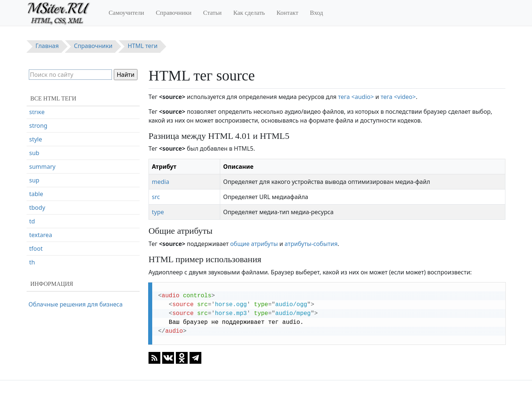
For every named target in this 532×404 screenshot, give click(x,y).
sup (34, 213)
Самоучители (126, 13)
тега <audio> (356, 97)
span (36, 131)
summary (42, 199)
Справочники (174, 13)
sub (34, 185)
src (156, 197)
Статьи (212, 13)
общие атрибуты (254, 244)
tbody (37, 240)
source (38, 117)
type (158, 212)
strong (38, 158)
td (32, 254)
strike (37, 144)
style (36, 172)
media (161, 182)
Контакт (288, 13)
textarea (41, 267)
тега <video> (398, 97)
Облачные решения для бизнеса (76, 304)
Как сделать (249, 13)
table (36, 226)
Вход (317, 13)
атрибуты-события (311, 244)
